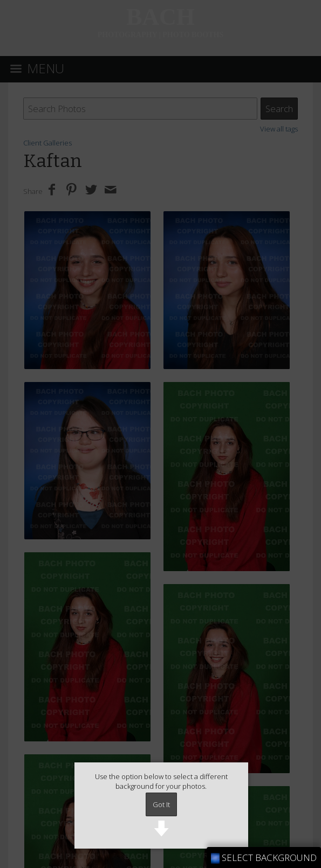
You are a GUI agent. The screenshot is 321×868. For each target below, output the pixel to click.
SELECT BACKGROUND (264, 857)
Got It (161, 804)
